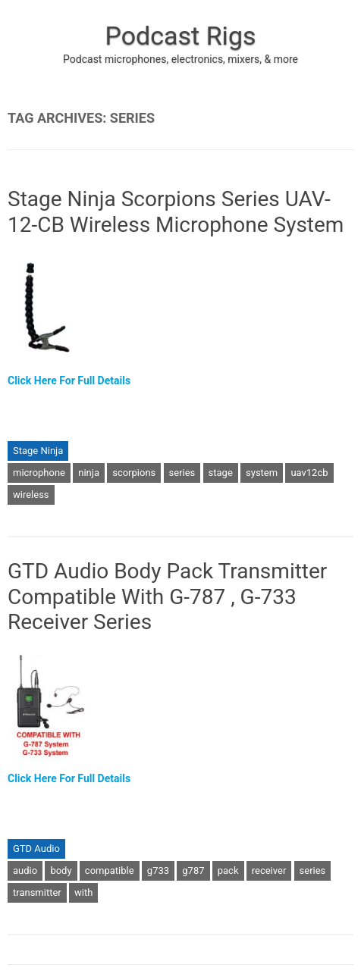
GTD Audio (36, 848)
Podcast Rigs (180, 36)
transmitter (37, 892)
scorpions (134, 473)
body (61, 870)
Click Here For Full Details (69, 380)
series (182, 473)
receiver (269, 870)
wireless (31, 495)
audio (25, 870)
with (83, 892)
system (262, 473)
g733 (158, 870)
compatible (110, 870)
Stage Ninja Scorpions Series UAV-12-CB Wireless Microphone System (176, 212)
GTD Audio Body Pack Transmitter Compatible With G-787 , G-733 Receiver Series (167, 596)
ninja (89, 473)
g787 (193, 870)
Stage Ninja (38, 451)
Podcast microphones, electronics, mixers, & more (180, 59)
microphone (39, 473)
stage (221, 473)
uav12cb (309, 473)
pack (228, 870)
